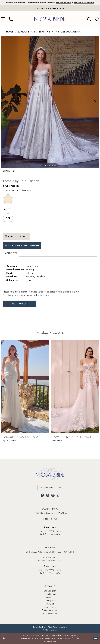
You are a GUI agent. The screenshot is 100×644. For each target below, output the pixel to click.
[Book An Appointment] (50, 8)
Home (10, 32)
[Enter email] (50, 487)
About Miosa (50, 594)
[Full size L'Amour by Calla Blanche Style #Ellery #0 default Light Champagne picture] (50, 102)
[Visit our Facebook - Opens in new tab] (42, 495)
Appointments (50, 607)
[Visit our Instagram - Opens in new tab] (48, 495)
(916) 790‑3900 (50, 558)
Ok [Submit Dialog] (96, 638)
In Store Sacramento (68, 32)
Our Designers (50, 591)
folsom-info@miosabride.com (50, 561)
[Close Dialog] (4, 638)
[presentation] (25, 387)
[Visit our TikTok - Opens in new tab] (58, 495)
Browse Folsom (64, 3)
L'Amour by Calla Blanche (34, 32)
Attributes (11, 253)
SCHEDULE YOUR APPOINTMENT (22, 245)
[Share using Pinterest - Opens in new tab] (14, 171)
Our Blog (50, 604)
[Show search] (89, 19)
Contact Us (19, 304)
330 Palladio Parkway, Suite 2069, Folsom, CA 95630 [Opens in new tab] (50, 552)
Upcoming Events (50, 601)
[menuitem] (11, 19)
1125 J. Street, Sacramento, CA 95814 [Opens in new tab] (50, 513)
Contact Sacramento (50, 610)
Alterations (50, 597)
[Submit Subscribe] (60, 487)
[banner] (50, 19)
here (54, 641)
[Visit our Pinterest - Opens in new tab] (53, 495)
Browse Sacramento (84, 3)
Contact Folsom (50, 614)
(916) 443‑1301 (50, 519)
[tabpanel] (50, 102)
